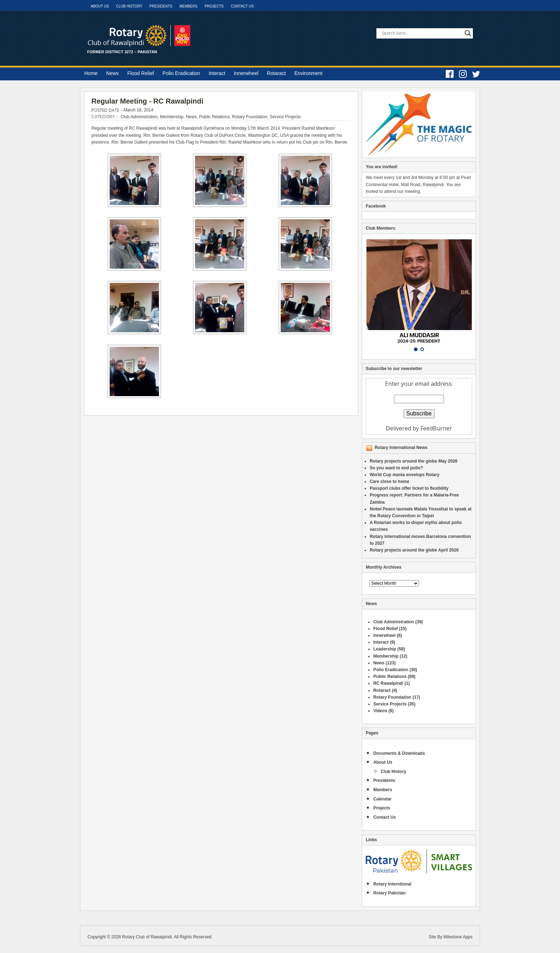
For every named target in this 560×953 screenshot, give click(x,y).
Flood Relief (141, 73)
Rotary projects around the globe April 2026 (414, 550)
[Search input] (421, 33)
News (112, 73)
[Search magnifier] (468, 33)
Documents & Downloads (399, 753)
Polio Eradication (181, 73)
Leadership (385, 649)
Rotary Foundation (250, 117)
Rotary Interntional (392, 884)
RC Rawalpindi (388, 683)
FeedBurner (436, 428)
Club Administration (139, 117)
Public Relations (214, 117)
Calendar (382, 799)
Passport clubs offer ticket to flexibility (409, 488)
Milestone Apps (458, 937)
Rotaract (276, 73)
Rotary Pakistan (389, 893)
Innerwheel (246, 73)
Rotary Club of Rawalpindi (147, 937)
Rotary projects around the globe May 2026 (413, 461)
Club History (129, 6)
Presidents (161, 6)
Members (188, 6)
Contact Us (242, 6)
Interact (217, 73)
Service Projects (285, 117)
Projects (214, 6)
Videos (380, 711)
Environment (308, 73)
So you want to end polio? (396, 468)
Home (91, 73)
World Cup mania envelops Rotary (404, 475)
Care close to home (389, 482)
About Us (100, 6)
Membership (172, 117)
